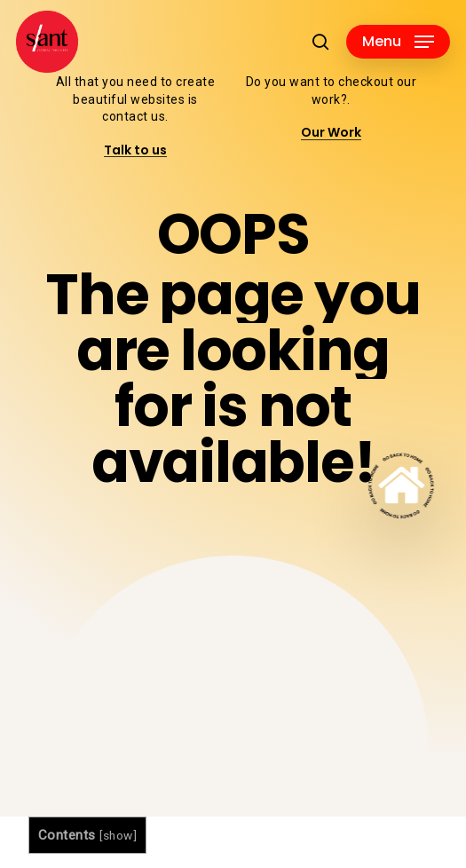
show (118, 835)
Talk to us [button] (135, 150)
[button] (398, 42)
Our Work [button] (331, 133)
